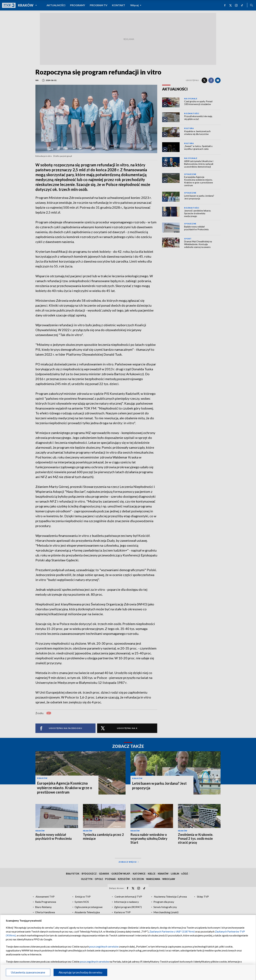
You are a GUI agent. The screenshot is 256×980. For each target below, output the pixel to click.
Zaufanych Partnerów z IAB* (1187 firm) (172, 931)
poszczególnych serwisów (104, 946)
